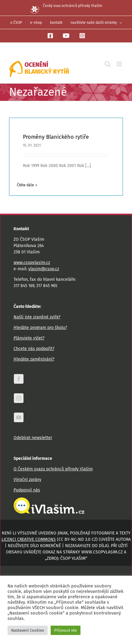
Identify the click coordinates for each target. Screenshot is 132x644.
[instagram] (19, 398)
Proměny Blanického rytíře (56, 137)
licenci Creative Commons (29, 539)
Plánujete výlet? (29, 338)
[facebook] (19, 379)
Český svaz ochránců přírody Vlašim (66, 6)
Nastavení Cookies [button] (28, 630)
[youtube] (19, 417)
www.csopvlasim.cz (32, 263)
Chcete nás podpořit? (34, 349)
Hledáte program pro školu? (40, 328)
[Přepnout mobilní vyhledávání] (108, 64)
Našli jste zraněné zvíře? (37, 317)
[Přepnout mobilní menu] (120, 64)
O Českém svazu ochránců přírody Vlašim (53, 469)
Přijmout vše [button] (66, 630)
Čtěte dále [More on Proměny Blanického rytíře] (25, 185)
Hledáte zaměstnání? (34, 359)
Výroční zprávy (27, 480)
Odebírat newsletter (33, 438)
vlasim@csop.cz (44, 269)
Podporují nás (27, 490)
